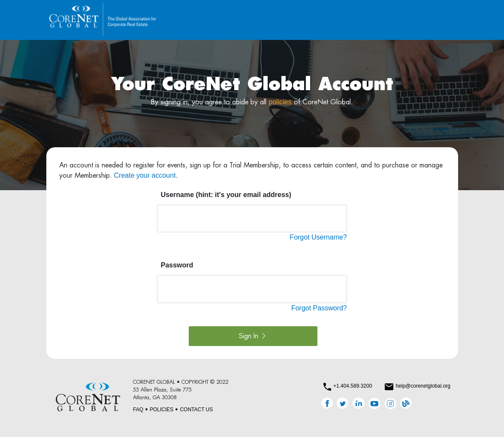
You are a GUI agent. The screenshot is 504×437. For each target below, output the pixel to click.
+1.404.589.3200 (353, 386)
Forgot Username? (318, 237)
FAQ (138, 410)
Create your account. (146, 175)
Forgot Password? (319, 308)
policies (280, 102)
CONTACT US (196, 410)
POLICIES (161, 410)
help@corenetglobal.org (423, 386)
